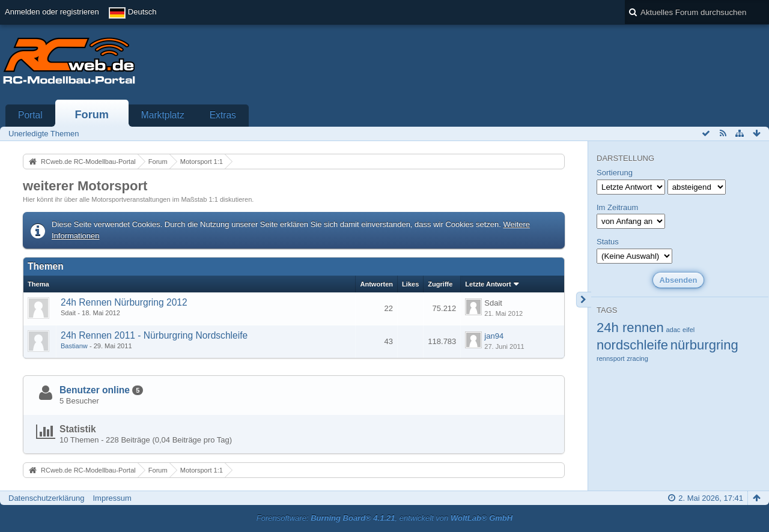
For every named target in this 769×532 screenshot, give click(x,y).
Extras (223, 115)
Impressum (112, 498)
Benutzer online (95, 390)
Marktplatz (163, 115)
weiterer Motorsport (85, 186)
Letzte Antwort (488, 284)
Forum (92, 115)
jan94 (494, 336)
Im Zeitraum (617, 207)
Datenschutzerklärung (46, 498)
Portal (30, 115)
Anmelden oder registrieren (52, 12)
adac (673, 330)
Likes (410, 284)
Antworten (376, 284)
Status (608, 242)
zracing (637, 358)
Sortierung (615, 173)
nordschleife (632, 345)
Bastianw (74, 346)
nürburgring (704, 345)
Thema (38, 284)
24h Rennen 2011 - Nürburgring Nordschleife (154, 335)
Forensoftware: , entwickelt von (384, 518)
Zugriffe (440, 284)
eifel (688, 330)
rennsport (611, 358)
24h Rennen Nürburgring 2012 (124, 302)
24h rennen (630, 328)
